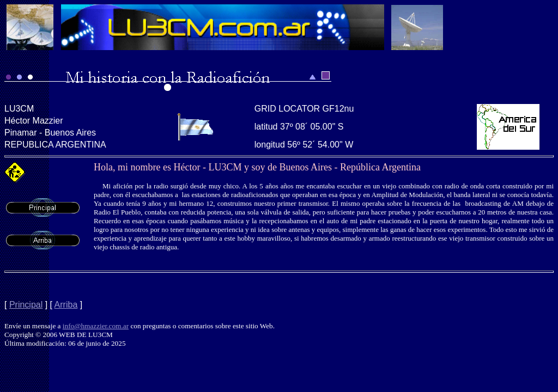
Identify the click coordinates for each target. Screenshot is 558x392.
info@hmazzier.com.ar (96, 326)
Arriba (66, 305)
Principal (26, 305)
